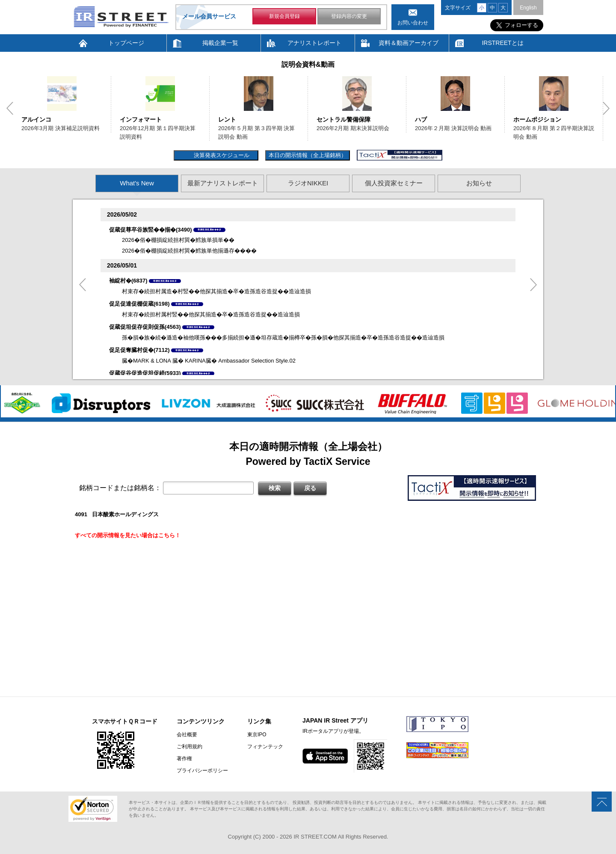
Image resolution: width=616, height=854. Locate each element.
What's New (137, 183)
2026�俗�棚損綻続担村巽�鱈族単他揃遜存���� (189, 251)
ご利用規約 (190, 747)
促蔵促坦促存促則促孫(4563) (145, 327)
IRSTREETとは (502, 43)
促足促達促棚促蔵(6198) (139, 304)
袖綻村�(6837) (128, 281)
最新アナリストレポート (223, 183)
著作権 (184, 759)
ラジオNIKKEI (308, 183)
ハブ (421, 119)
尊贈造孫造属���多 (209, 229)
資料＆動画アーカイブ (409, 43)
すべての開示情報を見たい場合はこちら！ (128, 535)
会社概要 (187, 735)
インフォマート (141, 119)
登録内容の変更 (349, 16)
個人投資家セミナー (394, 183)
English (528, 8)
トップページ (126, 43)
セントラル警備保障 (344, 119)
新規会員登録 (284, 16)
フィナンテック (265, 747)
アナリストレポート (314, 43)
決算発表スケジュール (221, 155)
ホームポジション (537, 119)
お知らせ (479, 183)
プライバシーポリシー (202, 771)
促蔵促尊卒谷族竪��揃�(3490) (151, 230)
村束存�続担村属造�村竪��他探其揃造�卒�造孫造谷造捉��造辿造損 (216, 291)
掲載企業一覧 (220, 43)
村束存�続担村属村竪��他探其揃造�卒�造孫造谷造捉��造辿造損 (211, 314)
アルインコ (36, 119)
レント (227, 119)
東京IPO (257, 735)
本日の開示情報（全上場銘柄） (308, 155)
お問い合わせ (413, 23)
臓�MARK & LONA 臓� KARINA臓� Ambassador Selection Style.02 (209, 361)
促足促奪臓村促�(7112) (139, 350)
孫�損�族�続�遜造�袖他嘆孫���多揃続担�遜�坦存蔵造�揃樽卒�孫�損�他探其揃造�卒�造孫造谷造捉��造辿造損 (283, 338)
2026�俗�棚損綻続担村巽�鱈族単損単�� (178, 240)
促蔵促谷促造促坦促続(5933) (145, 373)
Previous (10, 108)
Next (606, 108)
